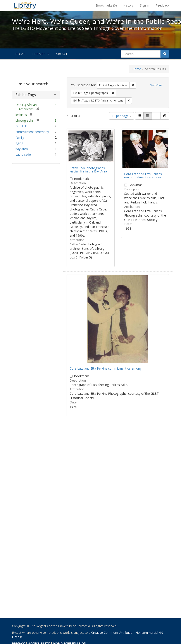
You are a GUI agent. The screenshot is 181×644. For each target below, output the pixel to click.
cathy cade (23, 154)
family (20, 137)
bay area (22, 149)
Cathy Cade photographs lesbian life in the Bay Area (88, 170)
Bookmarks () (106, 5)
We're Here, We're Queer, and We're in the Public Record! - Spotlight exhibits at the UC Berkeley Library (25, 5)
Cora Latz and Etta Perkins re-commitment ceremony (143, 176)
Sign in (145, 5)
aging (19, 143)
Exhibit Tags (26, 95)
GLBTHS (22, 126)
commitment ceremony (32, 132)
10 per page (122, 116)
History (128, 5)
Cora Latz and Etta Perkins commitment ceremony (106, 368)
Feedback (162, 5)
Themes (40, 54)
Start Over (156, 85)
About (62, 54)
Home (20, 54)
